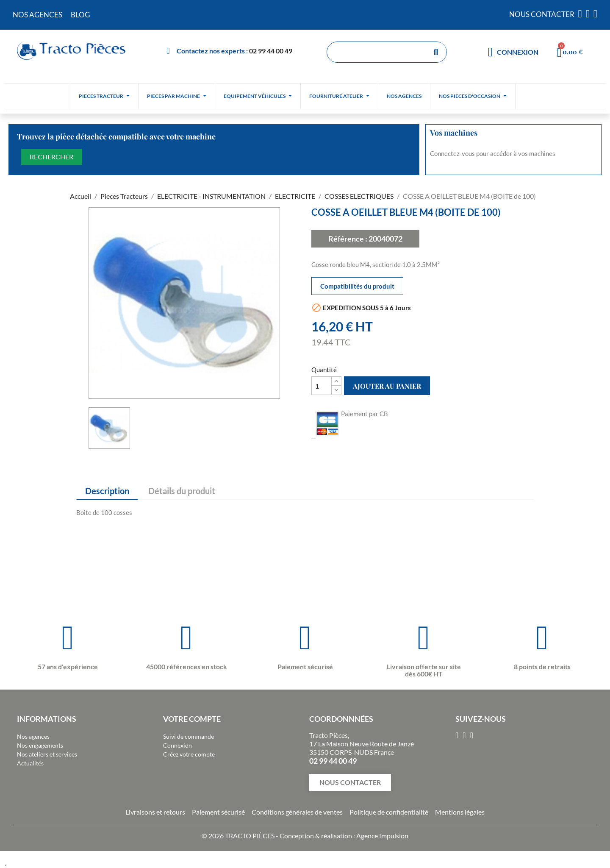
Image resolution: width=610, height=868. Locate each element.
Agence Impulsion (382, 836)
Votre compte (192, 719)
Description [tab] (107, 491)
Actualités (30, 763)
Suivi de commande (189, 736)
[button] (350, 782)
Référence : (348, 239)
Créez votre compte (189, 754)
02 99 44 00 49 (271, 51)
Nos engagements (40, 745)
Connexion (177, 745)
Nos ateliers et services (47, 754)
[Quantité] (322, 386)
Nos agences (33, 736)
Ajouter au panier (387, 386)
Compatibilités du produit (357, 286)
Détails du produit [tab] (182, 491)
